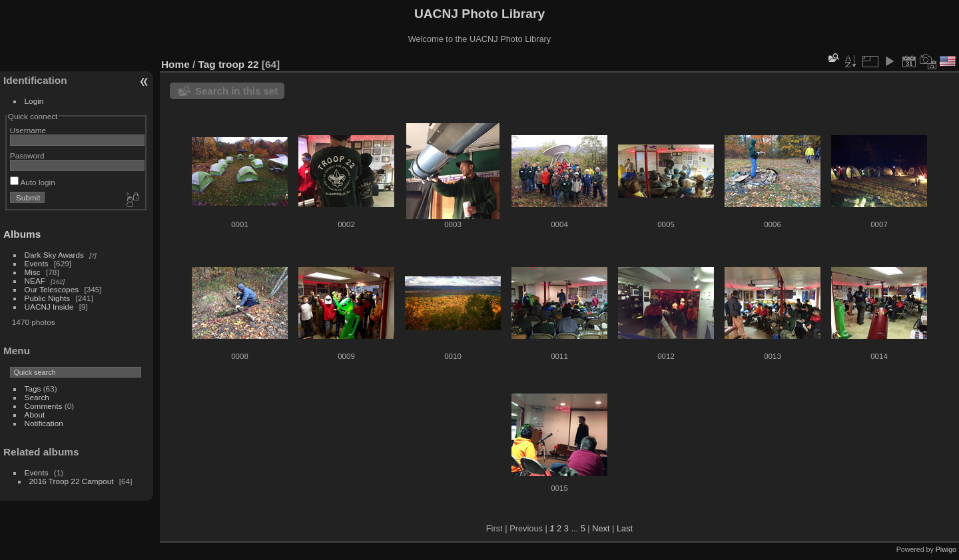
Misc (33, 272)
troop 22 (239, 64)
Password (27, 155)
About (35, 415)
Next (601, 528)
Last (625, 528)
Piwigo (946, 549)
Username (28, 130)
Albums (22, 234)
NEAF (35, 281)
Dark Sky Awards (54, 255)
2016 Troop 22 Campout (72, 481)
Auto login (33, 182)
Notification (44, 423)
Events (37, 263)
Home (175, 64)
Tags (33, 389)
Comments (44, 406)
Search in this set (236, 91)
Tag (207, 64)
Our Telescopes (52, 289)
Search (37, 397)
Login (34, 101)
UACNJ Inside (49, 307)
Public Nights (48, 298)
